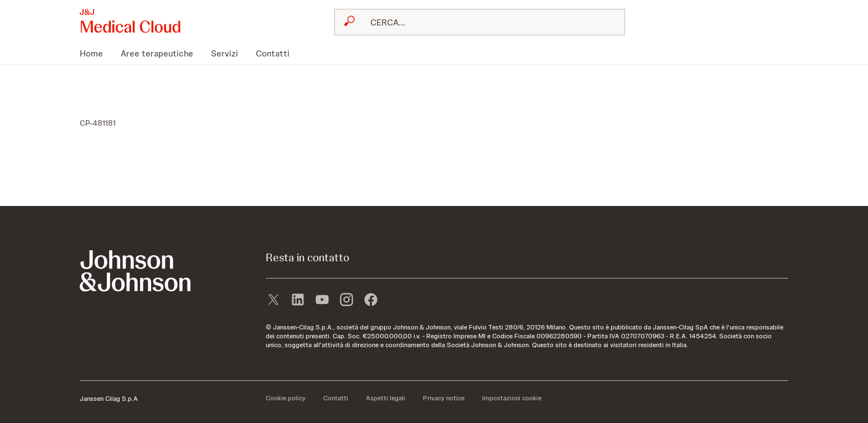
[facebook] (371, 301)
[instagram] (347, 301)
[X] (273, 301)
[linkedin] (298, 301)
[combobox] (480, 22)
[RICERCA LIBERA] (486, 22)
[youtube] (322, 301)
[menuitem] (96, 53)
